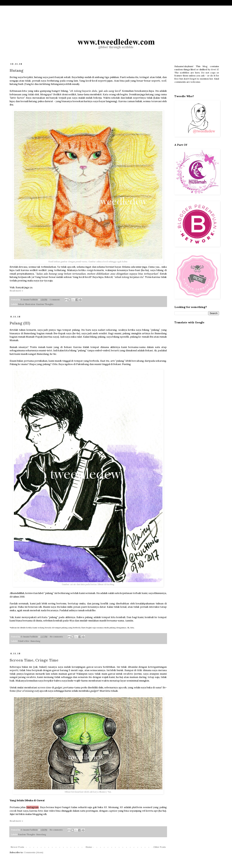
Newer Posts (17, 847)
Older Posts (160, 847)
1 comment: (55, 300)
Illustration (30, 304)
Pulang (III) (20, 323)
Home (89, 847)
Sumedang (35, 641)
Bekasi (21, 304)
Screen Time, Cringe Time (34, 660)
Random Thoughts (45, 304)
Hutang (17, 70)
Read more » (16, 291)
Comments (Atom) (34, 852)
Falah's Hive (24, 641)
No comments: (57, 637)
